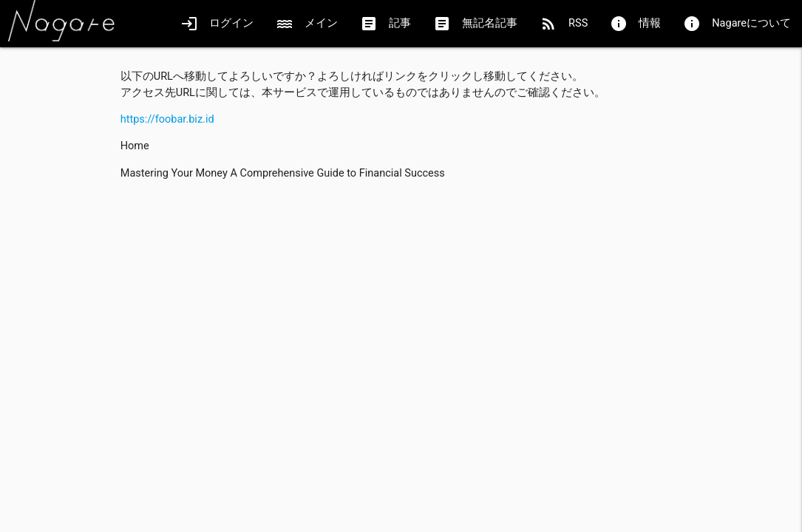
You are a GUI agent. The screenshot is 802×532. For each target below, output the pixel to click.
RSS (564, 24)
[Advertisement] (401, 296)
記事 (385, 24)
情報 (635, 24)
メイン (307, 24)
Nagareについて (737, 24)
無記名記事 (475, 24)
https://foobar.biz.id (167, 119)
